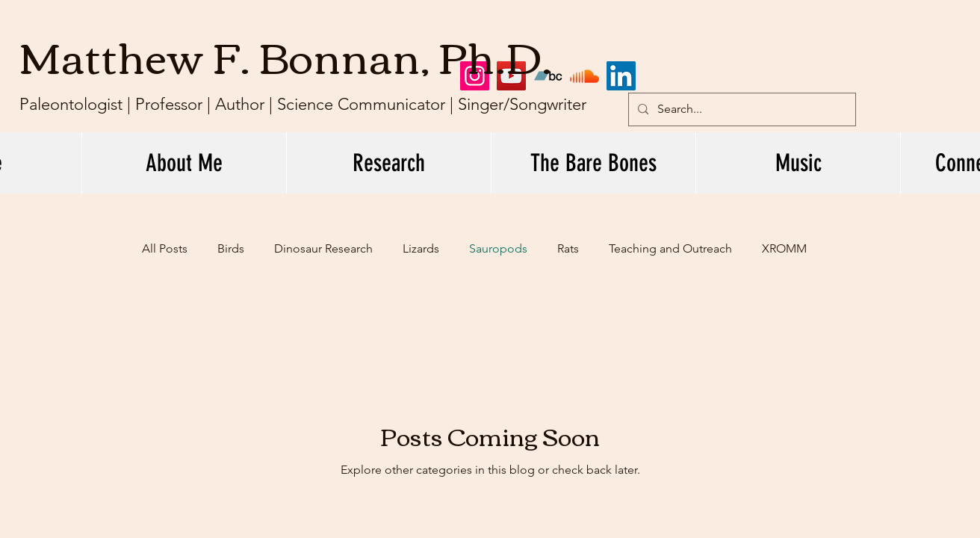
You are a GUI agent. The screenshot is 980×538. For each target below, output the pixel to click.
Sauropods (498, 248)
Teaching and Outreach (670, 248)
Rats (568, 248)
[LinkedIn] (621, 76)
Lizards (421, 248)
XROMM (784, 248)
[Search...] (741, 109)
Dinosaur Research (323, 248)
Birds (231, 248)
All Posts (165, 248)
